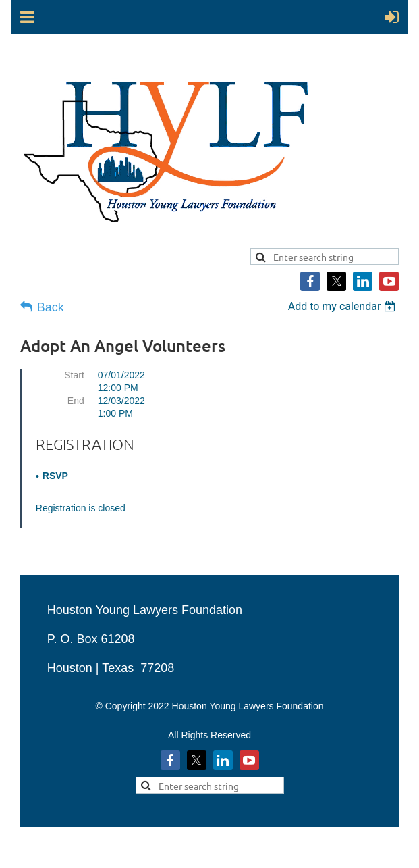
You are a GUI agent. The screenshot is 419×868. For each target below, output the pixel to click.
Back (51, 307)
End (76, 401)
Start (74, 375)
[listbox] (344, 306)
